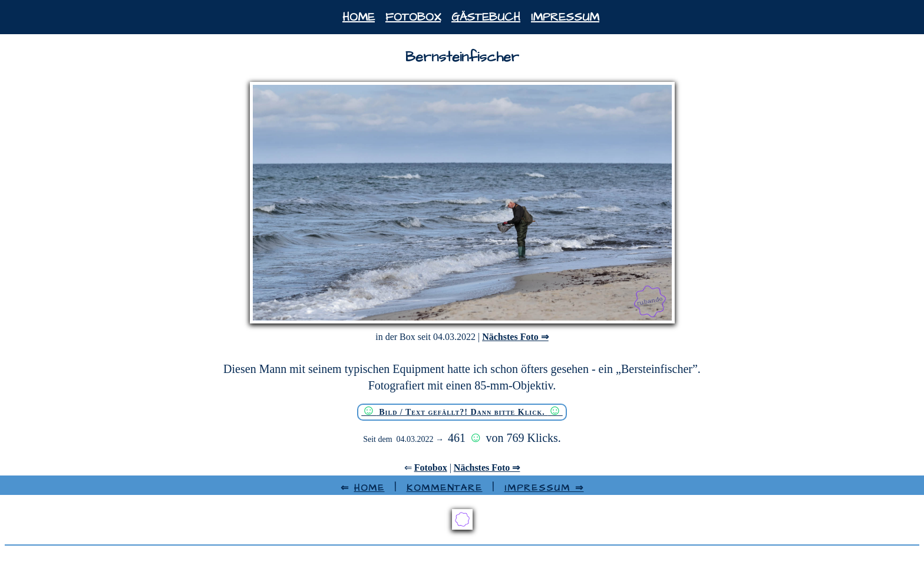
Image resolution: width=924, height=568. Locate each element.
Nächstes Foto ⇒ (515, 337)
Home (359, 17)
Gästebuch (486, 17)
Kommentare (445, 488)
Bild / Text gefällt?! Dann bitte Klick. (462, 411)
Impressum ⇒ (544, 488)
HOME (369, 488)
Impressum (565, 17)
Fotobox (413, 17)
